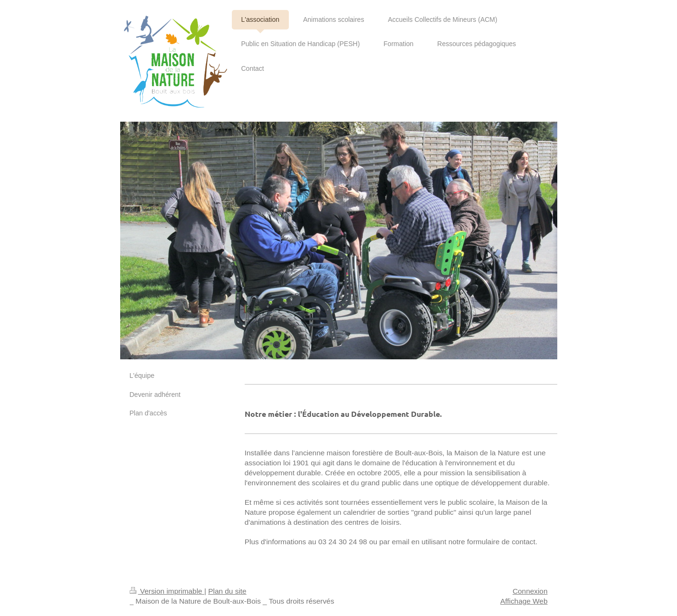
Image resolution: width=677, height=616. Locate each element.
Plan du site (227, 591)
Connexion (530, 591)
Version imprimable (167, 591)
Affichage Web (524, 601)
